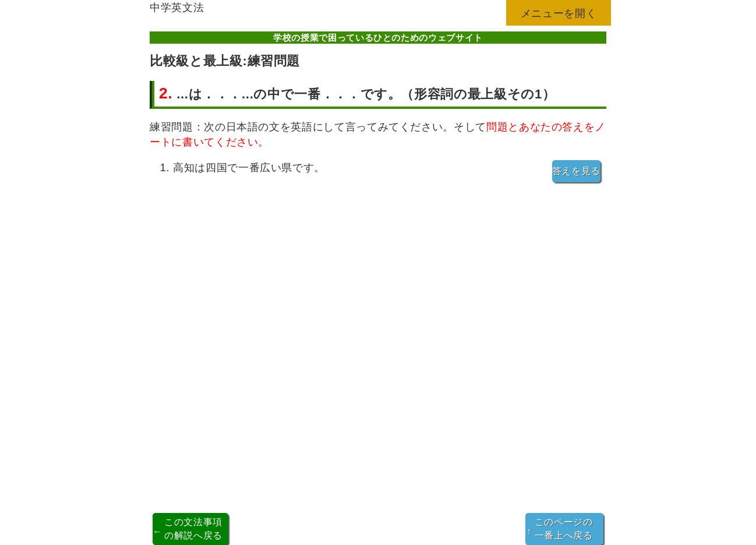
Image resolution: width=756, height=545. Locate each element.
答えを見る (576, 171)
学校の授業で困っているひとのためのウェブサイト (378, 38)
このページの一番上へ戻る (560, 528)
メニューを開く (559, 13)
